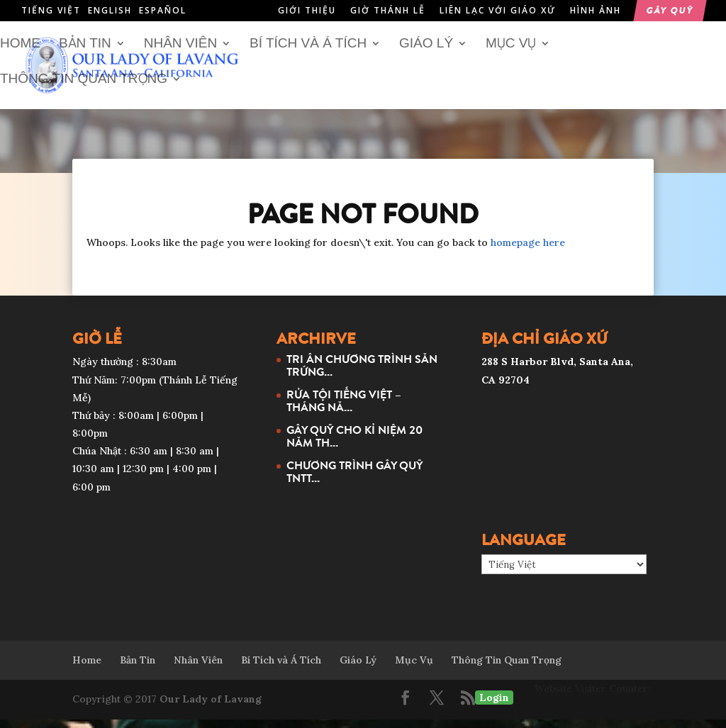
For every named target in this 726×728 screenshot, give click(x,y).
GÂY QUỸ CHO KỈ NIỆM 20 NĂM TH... (354, 444)
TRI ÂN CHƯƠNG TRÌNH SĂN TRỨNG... (362, 374)
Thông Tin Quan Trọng (84, 88)
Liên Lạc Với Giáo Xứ (498, 11)
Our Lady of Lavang (211, 707)
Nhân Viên (180, 52)
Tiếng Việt (51, 10)
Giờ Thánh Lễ (388, 11)
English (110, 10)
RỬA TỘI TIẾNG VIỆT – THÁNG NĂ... (344, 409)
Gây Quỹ (670, 11)
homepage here (528, 251)
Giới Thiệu (307, 11)
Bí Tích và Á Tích (308, 52)
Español (163, 10)
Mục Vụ (511, 52)
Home (20, 52)
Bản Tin (85, 52)
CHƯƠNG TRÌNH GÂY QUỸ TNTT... (354, 480)
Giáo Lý (426, 52)
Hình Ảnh (596, 11)
